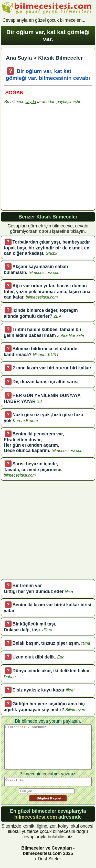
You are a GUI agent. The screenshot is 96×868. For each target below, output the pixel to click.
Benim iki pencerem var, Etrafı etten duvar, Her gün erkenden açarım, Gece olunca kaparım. (34, 442)
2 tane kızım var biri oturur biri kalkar (52, 368)
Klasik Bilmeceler (61, 58)
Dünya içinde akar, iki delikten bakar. (52, 671)
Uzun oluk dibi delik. (34, 657)
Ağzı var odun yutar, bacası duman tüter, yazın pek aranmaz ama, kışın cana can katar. (47, 291)
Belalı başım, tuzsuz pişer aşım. (46, 643)
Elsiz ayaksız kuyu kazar (39, 690)
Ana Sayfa (19, 58)
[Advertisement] (48, 159)
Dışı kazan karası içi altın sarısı (46, 382)
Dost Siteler (50, 859)
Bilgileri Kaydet (48, 798)
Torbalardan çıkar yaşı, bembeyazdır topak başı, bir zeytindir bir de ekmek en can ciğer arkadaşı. (47, 248)
